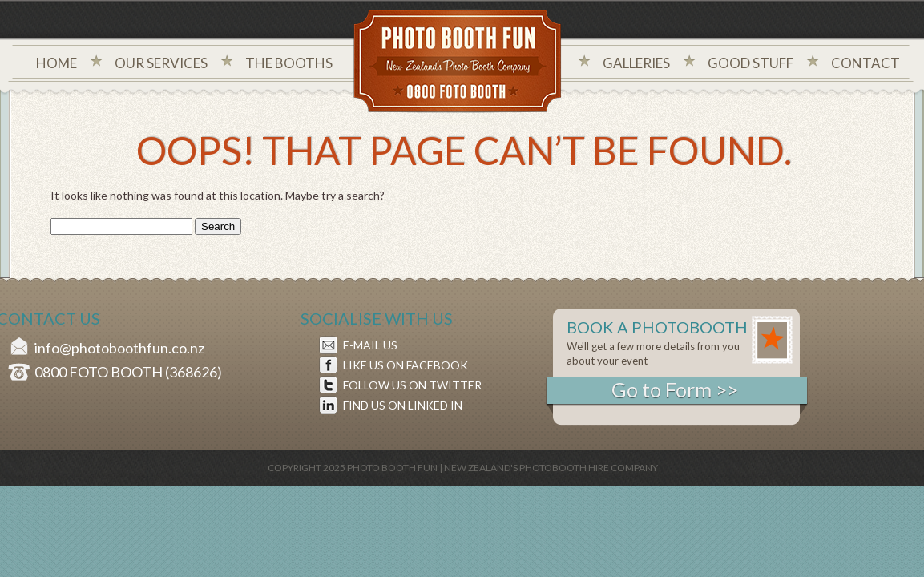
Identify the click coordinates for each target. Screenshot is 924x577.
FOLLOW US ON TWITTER (412, 385)
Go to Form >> (675, 389)
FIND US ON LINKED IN (403, 405)
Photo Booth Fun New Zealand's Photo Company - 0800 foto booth (458, 63)
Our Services (161, 63)
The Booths (289, 63)
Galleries (636, 63)
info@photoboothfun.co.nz (119, 348)
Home (56, 63)
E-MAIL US (370, 345)
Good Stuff (750, 63)
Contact (865, 63)
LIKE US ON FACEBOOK (406, 365)
